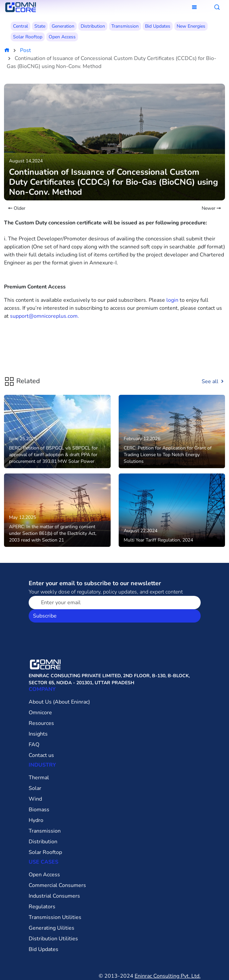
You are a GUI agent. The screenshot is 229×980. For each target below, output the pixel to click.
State (40, 26)
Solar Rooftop (28, 37)
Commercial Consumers (57, 885)
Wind (35, 799)
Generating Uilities (51, 928)
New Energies (191, 26)
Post (25, 50)
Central (20, 26)
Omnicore (40, 713)
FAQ (34, 745)
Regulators (42, 907)
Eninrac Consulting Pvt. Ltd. (168, 976)
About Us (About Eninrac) (59, 702)
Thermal (39, 778)
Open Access (62, 37)
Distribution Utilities (53, 939)
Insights (38, 734)
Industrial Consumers (54, 896)
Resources (41, 723)
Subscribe (45, 616)
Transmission (125, 26)
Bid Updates (158, 26)
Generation (63, 26)
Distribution (93, 26)
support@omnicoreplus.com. (44, 316)
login (172, 300)
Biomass (39, 810)
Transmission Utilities (55, 917)
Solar (35, 788)
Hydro (36, 820)
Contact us (41, 755)
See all (213, 381)
